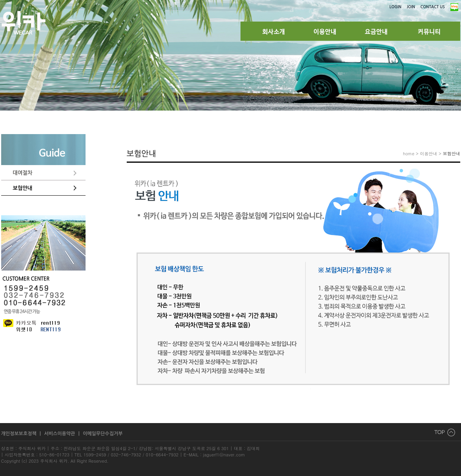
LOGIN (395, 7)
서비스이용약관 (60, 434)
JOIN (411, 7)
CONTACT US (433, 7)
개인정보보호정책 (20, 434)
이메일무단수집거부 (103, 434)
